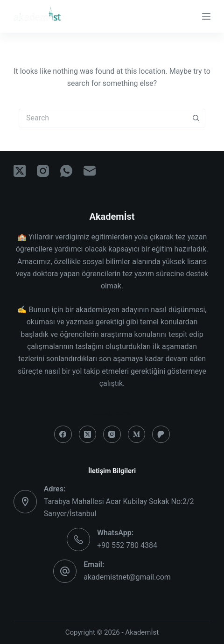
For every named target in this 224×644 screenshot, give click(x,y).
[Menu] (206, 16)
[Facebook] (63, 434)
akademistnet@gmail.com (127, 577)
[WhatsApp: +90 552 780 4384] (78, 539)
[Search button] (196, 118)
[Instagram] (43, 171)
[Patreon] (161, 434)
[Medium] (137, 434)
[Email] (90, 171)
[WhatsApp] (66, 171)
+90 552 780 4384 (127, 545)
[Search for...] (103, 118)
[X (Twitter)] (20, 171)
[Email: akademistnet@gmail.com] (65, 571)
